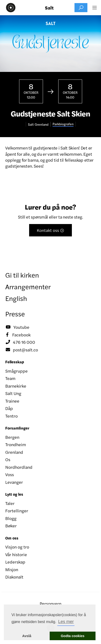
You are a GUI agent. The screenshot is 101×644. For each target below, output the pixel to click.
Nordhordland (19, 467)
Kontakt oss (50, 230)
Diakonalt (14, 577)
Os (8, 459)
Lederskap (15, 562)
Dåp (9, 408)
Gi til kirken (22, 275)
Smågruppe (16, 371)
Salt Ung (13, 393)
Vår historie (16, 554)
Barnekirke (16, 386)
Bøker (11, 526)
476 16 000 (20, 342)
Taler (10, 503)
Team (10, 378)
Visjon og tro (17, 547)
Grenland (14, 452)
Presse (15, 314)
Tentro (11, 416)
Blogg (11, 518)
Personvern (50, 603)
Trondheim (16, 444)
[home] (10, 8)
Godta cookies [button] (72, 636)
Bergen (12, 437)
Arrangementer (28, 286)
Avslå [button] (27, 636)
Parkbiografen (63, 124)
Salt (49, 8)
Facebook (18, 335)
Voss (10, 474)
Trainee (12, 401)
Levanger (14, 482)
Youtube (17, 327)
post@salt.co (22, 350)
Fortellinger (17, 511)
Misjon (12, 569)
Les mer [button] (66, 622)
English (16, 298)
